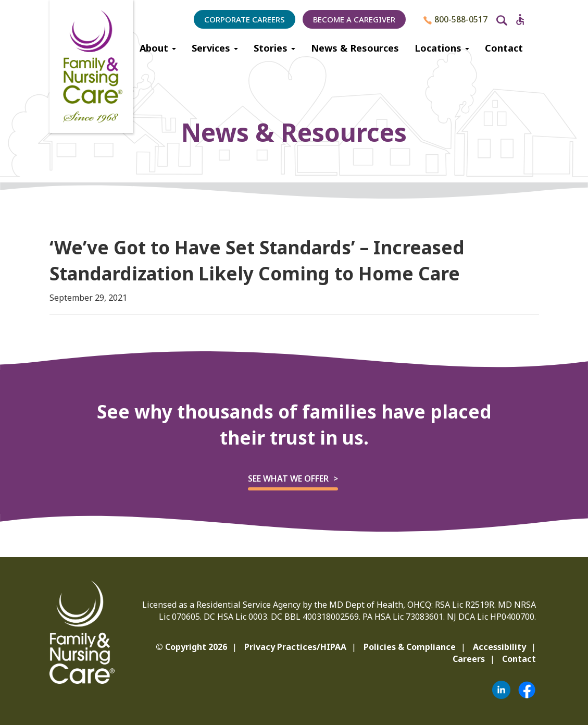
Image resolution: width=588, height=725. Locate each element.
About (158, 48)
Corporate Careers (245, 19)
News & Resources (355, 48)
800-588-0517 (455, 19)
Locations (442, 48)
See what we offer (288, 478)
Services (215, 48)
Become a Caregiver (354, 19)
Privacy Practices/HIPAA (295, 647)
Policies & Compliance (410, 647)
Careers (469, 659)
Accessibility (499, 647)
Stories (274, 48)
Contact (504, 48)
